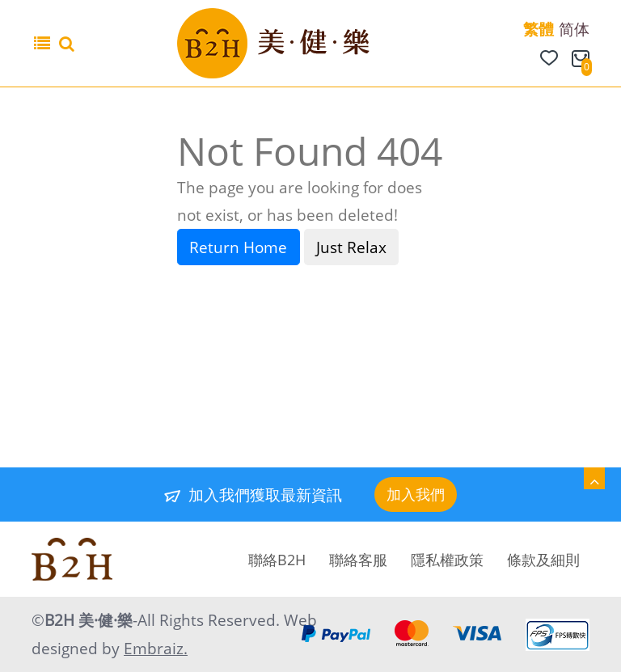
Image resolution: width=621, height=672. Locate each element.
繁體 (539, 29)
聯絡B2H (277, 560)
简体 (574, 29)
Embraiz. (156, 649)
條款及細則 (543, 560)
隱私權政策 (447, 560)
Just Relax (351, 247)
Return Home (238, 247)
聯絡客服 (358, 560)
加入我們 (416, 494)
